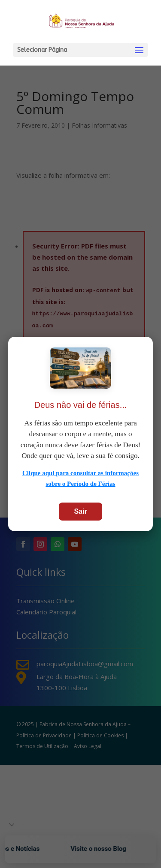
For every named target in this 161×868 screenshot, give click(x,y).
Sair (80, 511)
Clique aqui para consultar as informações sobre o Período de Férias (80, 479)
